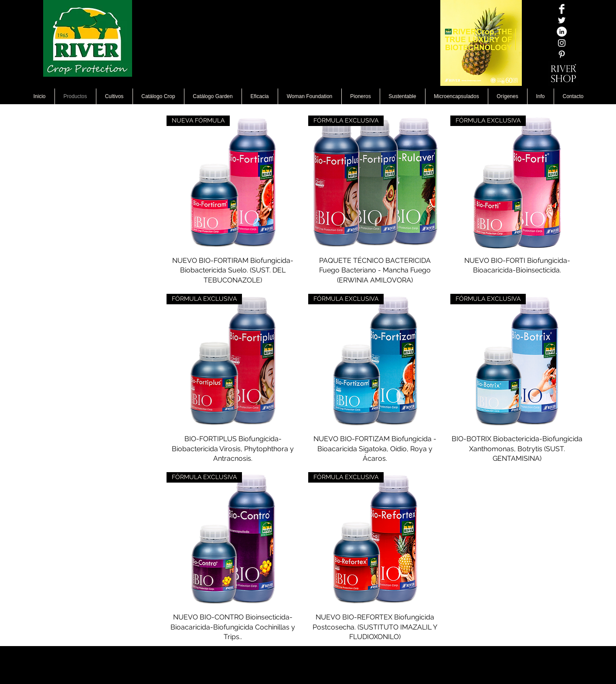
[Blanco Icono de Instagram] (562, 43)
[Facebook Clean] (562, 9)
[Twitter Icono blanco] (562, 20)
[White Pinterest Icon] (562, 54)
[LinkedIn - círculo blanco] (562, 32)
